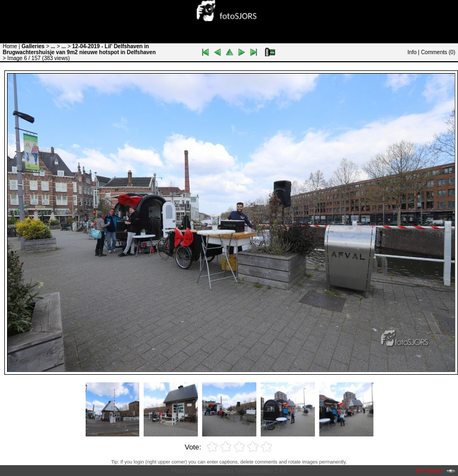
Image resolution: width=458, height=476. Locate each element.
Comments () (438, 52)
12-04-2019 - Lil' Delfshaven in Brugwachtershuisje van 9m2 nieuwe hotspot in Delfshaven (79, 49)
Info (412, 52)
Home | (11, 46)
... (53, 46)
